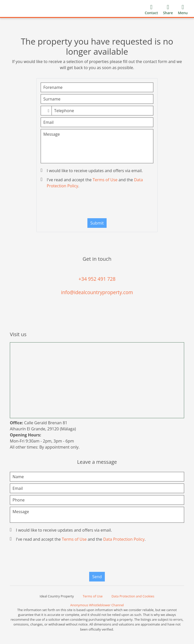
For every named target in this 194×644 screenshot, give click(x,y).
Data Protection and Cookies (133, 596)
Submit (97, 223)
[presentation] (97, 205)
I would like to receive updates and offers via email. (92, 171)
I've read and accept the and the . (92, 183)
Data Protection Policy (124, 539)
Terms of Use (105, 180)
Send (97, 577)
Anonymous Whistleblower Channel (97, 605)
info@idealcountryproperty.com (97, 292)
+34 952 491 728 (97, 279)
